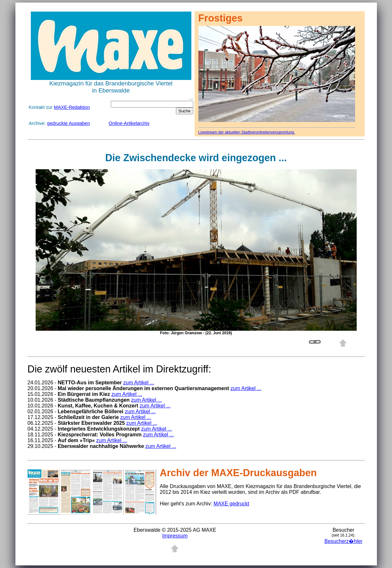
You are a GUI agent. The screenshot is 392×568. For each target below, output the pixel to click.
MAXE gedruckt (231, 504)
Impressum (175, 536)
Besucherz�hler (344, 541)
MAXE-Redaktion (72, 107)
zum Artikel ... (139, 383)
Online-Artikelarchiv (129, 123)
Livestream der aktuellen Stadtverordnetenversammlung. (247, 132)
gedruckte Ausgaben (69, 123)
